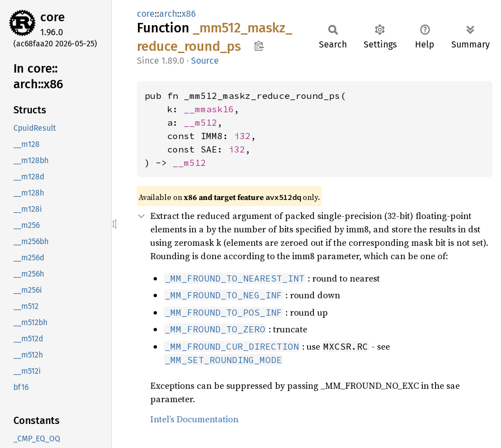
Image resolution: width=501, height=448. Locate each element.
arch (168, 14)
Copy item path (259, 46)
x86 (189, 14)
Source (205, 61)
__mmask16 (209, 109)
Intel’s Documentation (194, 419)
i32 (242, 136)
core (53, 17)
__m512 (201, 122)
